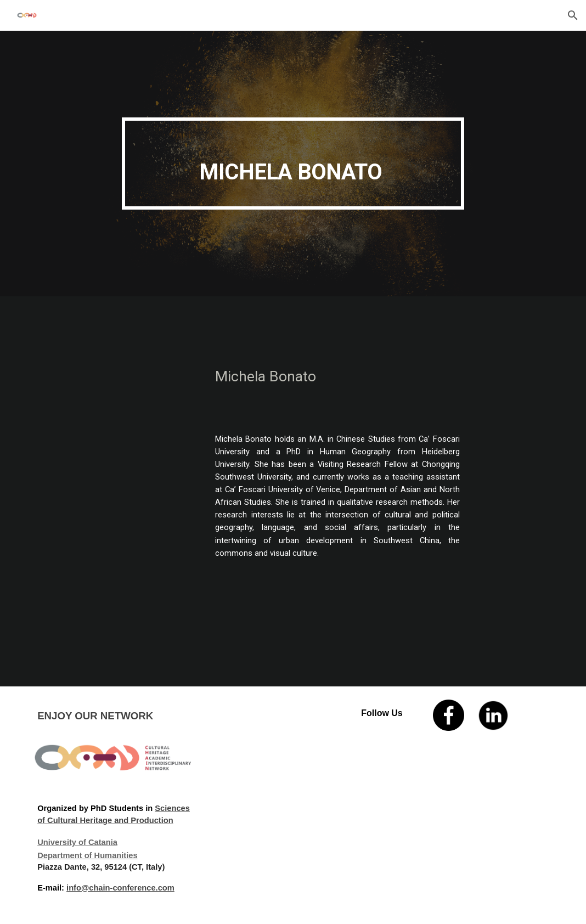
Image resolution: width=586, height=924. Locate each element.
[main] (293, 164)
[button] (573, 15)
